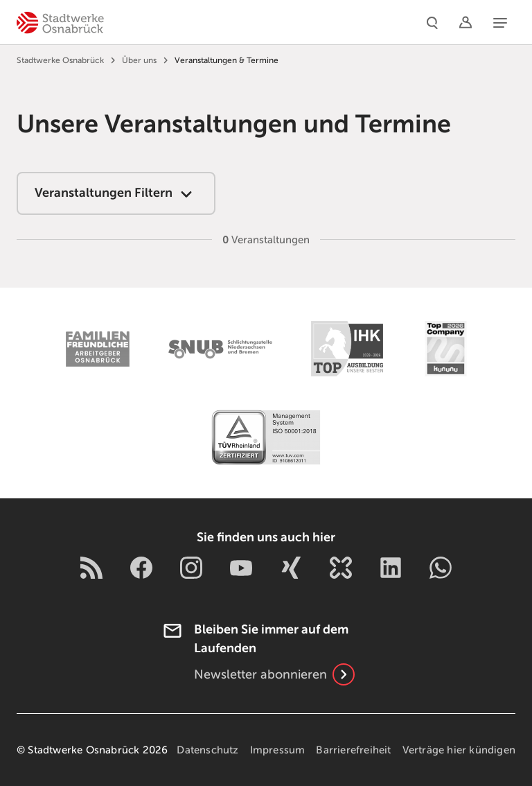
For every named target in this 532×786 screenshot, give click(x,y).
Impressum (278, 750)
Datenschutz (207, 750)
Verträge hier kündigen (459, 750)
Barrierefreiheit (353, 750)
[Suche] (432, 22)
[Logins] (465, 22)
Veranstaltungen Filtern (116, 194)
